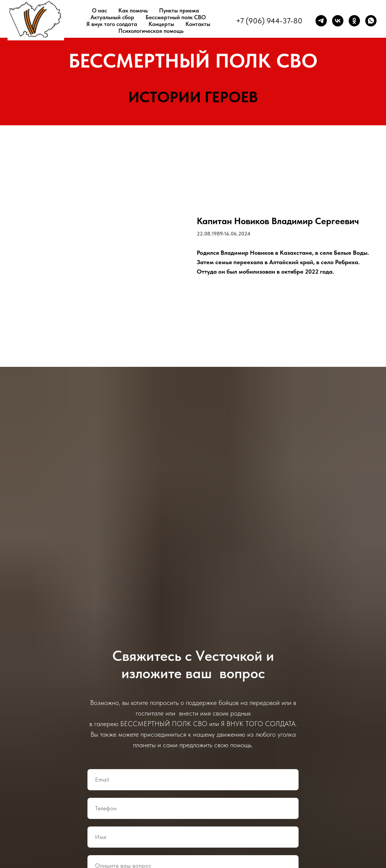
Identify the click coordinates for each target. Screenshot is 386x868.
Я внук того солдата (112, 24)
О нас (100, 11)
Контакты (198, 24)
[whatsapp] (371, 21)
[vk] (338, 21)
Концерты (161, 24)
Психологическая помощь (151, 31)
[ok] (354, 21)
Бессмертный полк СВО (176, 17)
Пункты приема (179, 11)
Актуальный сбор (112, 17)
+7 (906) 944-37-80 (269, 21)
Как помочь (133, 11)
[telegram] (321, 21)
